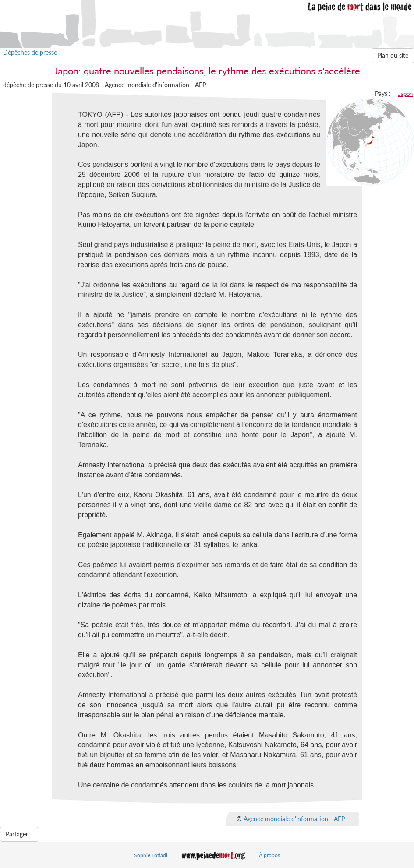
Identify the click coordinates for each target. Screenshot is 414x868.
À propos (269, 855)
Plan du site (393, 55)
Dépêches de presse (30, 52)
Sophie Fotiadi (151, 855)
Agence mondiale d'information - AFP (294, 818)
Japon (405, 94)
